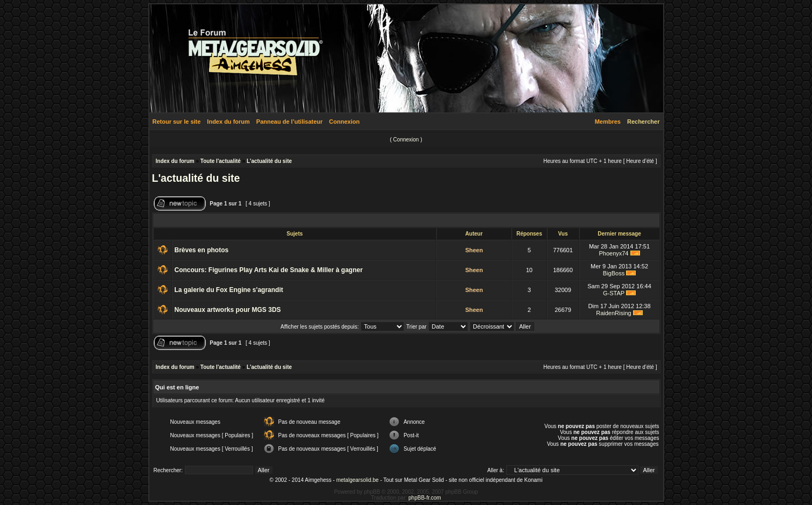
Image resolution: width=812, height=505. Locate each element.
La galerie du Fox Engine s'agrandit (229, 290)
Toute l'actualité (221, 161)
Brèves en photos (202, 250)
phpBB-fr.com (425, 498)
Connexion (344, 122)
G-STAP (614, 293)
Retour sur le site (177, 122)
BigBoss (614, 273)
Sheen (474, 250)
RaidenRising (613, 313)
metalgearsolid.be (358, 480)
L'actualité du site (269, 161)
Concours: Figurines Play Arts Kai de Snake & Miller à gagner (269, 270)
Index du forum (228, 122)
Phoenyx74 (613, 253)
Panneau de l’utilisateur (289, 122)
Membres (608, 122)
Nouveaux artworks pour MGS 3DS (228, 310)
